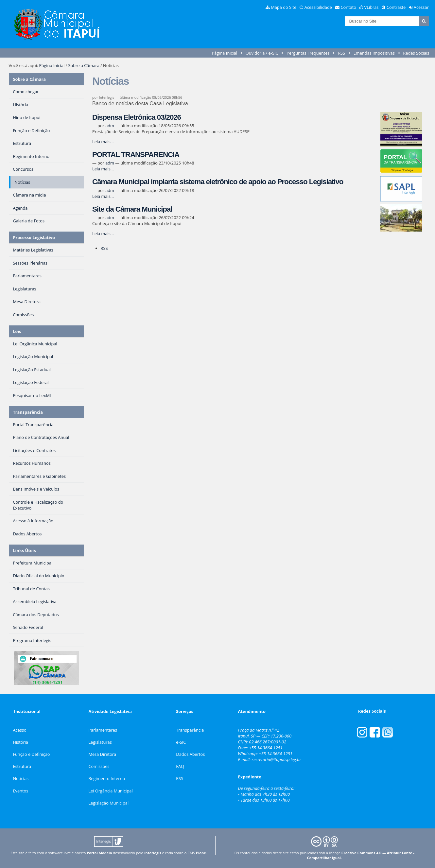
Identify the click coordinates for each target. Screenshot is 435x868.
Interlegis (153, 853)
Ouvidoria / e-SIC (262, 53)
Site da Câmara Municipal (132, 209)
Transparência (28, 412)
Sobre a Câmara (84, 65)
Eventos (20, 791)
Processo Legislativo (34, 237)
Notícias (21, 778)
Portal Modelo (99, 853)
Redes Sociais (416, 53)
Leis (17, 331)
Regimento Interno (107, 778)
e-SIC (181, 742)
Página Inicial (225, 53)
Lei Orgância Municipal (110, 791)
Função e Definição (31, 754)
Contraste (396, 7)
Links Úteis (24, 550)
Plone (201, 853)
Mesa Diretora (102, 754)
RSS (341, 53)
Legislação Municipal (108, 803)
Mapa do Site (284, 7)
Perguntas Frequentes (308, 53)
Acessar (421, 7)
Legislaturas (100, 742)
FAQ (180, 766)
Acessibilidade (318, 7)
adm (110, 126)
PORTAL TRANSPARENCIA (136, 155)
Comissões (99, 766)
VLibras (372, 7)
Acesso (19, 730)
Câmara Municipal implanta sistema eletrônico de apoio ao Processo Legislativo (218, 182)
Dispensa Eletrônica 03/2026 (137, 117)
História (20, 742)
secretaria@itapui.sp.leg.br (277, 759)
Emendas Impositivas (374, 53)
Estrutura (22, 766)
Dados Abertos (190, 754)
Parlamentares (103, 730)
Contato (349, 7)
